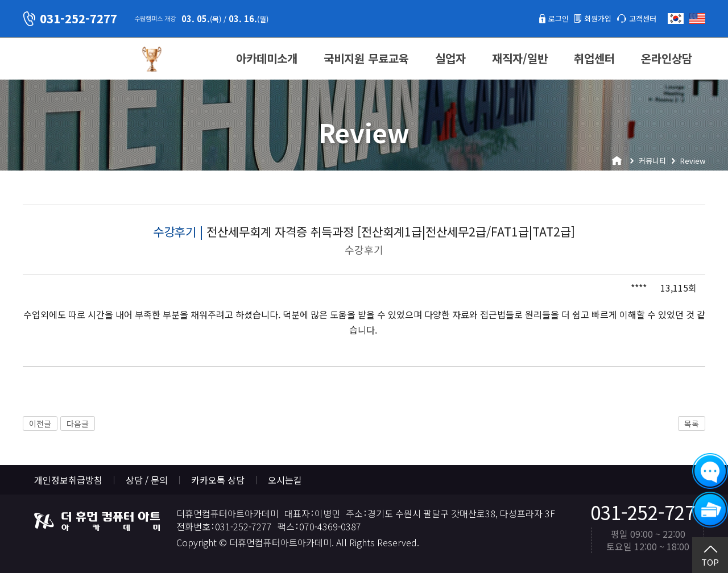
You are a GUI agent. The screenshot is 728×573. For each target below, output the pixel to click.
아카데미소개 (267, 58)
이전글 (40, 423)
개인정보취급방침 (68, 480)
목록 (692, 423)
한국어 (676, 18)
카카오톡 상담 (218, 480)
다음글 (78, 423)
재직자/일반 (520, 58)
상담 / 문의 (147, 480)
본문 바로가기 (0, 0)
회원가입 (588, 18)
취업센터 (594, 58)
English (697, 18)
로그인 (542, 18)
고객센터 (639, 18)
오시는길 (285, 480)
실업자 (450, 58)
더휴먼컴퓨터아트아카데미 (77, 59)
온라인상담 (667, 58)
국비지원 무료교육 (366, 58)
